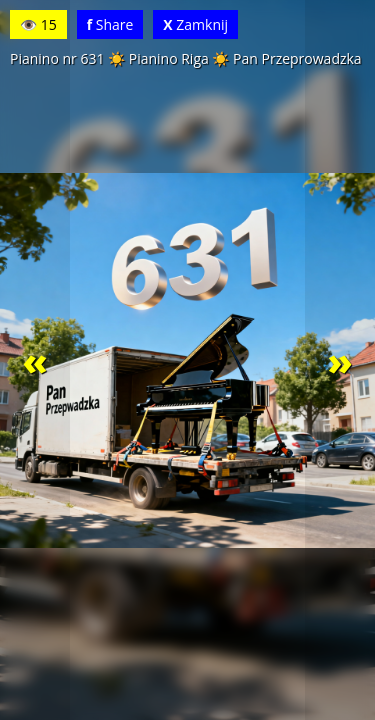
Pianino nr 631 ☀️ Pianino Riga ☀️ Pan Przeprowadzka (186, 58)
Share (110, 24)
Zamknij (195, 24)
